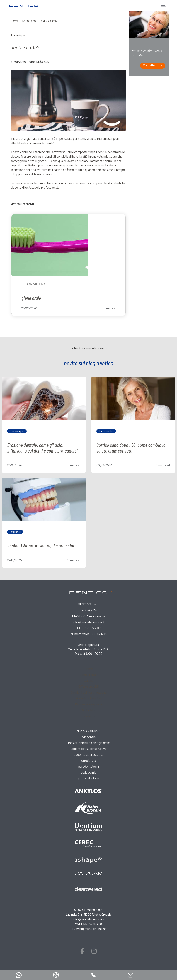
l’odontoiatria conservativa (88, 749)
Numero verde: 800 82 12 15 (89, 634)
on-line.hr (99, 929)
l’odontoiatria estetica (89, 755)
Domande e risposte (89, 704)
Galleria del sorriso (89, 698)
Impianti (15, 532)
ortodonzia (89, 761)
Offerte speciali (88, 687)
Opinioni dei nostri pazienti (89, 692)
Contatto (149, 65)
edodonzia (88, 737)
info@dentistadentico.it (89, 622)
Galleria (89, 681)
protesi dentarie (88, 778)
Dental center (88, 675)
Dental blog (88, 710)
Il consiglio (18, 35)
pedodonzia (89, 772)
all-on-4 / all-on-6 (88, 731)
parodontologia (89, 767)
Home (89, 669)
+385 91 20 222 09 (89, 628)
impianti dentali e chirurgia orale (89, 743)
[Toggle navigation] (164, 6)
